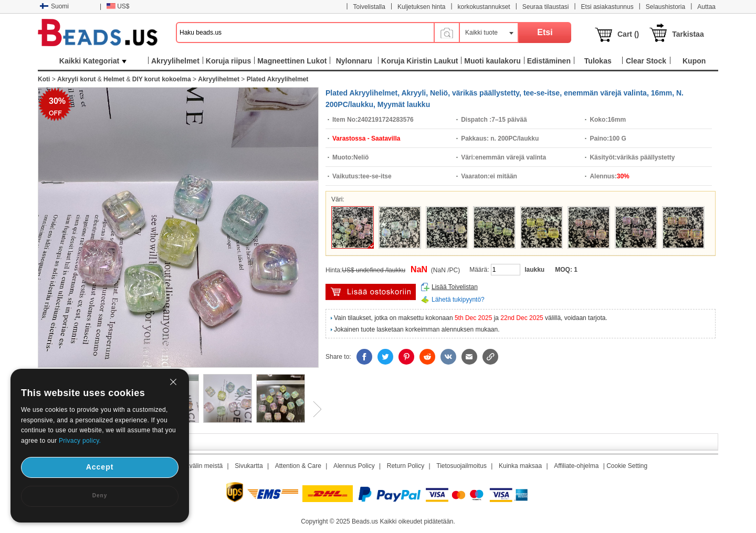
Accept (100, 467)
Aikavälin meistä (200, 466)
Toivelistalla (369, 7)
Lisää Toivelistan (455, 287)
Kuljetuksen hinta (421, 7)
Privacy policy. (80, 441)
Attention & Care (298, 466)
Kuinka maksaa (520, 466)
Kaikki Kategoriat (93, 61)
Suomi (54, 6)
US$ (118, 6)
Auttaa (706, 7)
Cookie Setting (627, 466)
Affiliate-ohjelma (576, 466)
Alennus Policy (354, 466)
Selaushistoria (665, 7)
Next (313, 409)
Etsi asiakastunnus (607, 7)
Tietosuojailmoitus (461, 466)
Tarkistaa (688, 34)
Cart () (628, 34)
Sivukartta (249, 466)
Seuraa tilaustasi (546, 7)
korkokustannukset (484, 7)
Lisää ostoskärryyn (371, 292)
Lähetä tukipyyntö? (458, 300)
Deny (100, 495)
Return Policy (406, 466)
